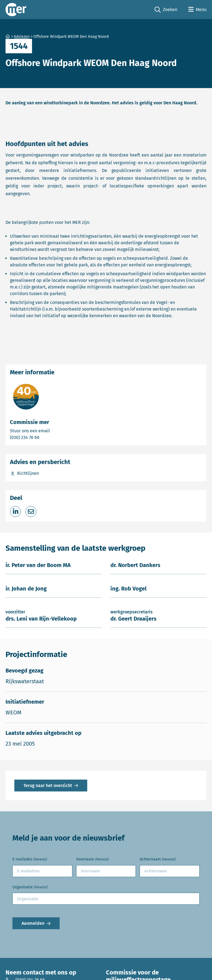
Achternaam (157, 860)
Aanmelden (33, 923)
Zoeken (166, 10)
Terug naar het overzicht (48, 786)
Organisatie (30, 887)
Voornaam (92, 860)
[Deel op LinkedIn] (15, 512)
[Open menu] (197, 10)
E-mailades (30, 860)
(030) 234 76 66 (44, 437)
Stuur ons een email (52, 431)
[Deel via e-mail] (31, 512)
